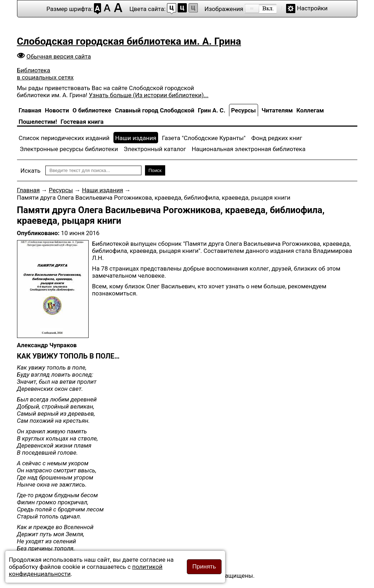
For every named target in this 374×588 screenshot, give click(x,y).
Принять (204, 567)
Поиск (155, 170)
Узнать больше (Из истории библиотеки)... (149, 95)
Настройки (312, 8)
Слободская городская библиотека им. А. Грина (129, 41)
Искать (31, 171)
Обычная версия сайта (59, 56)
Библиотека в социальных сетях (45, 74)
